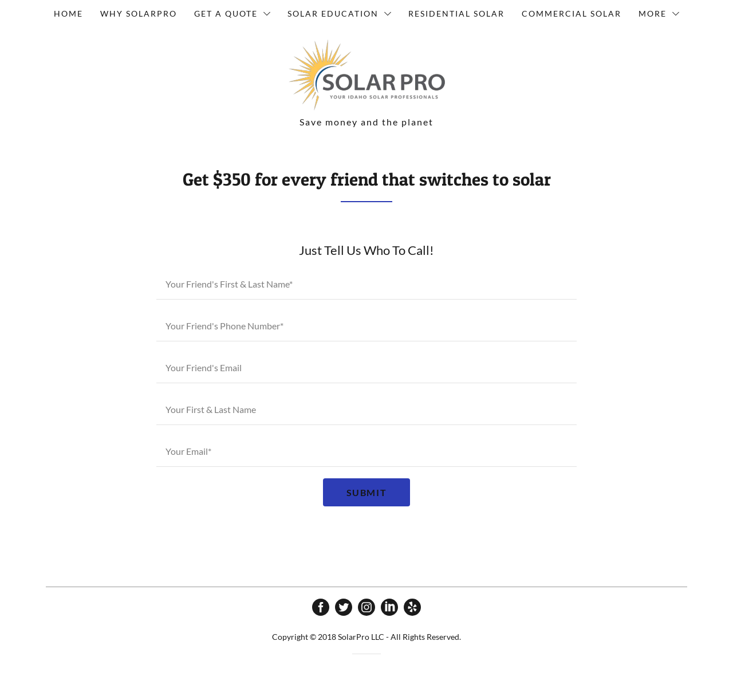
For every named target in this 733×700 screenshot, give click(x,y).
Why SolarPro (139, 13)
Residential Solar (456, 13)
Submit (367, 492)
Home (68, 13)
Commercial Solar (572, 13)
